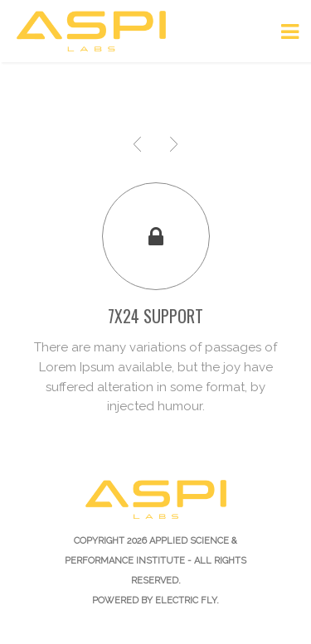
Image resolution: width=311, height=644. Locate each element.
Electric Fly (186, 600)
